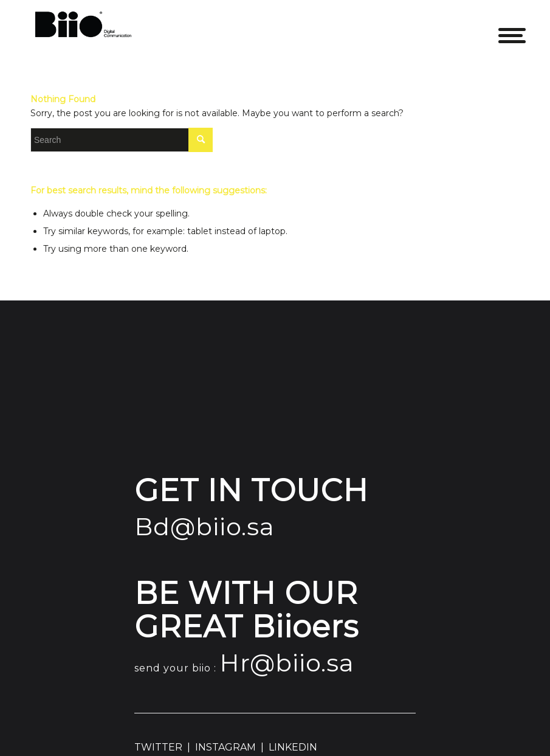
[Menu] (503, 27)
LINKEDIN (293, 747)
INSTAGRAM (225, 747)
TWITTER (158, 747)
